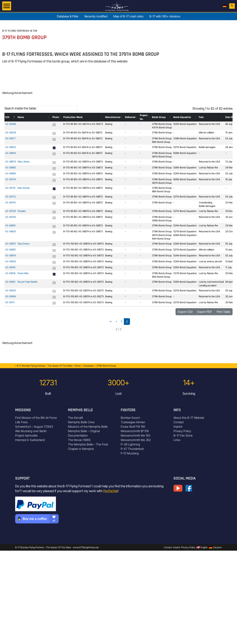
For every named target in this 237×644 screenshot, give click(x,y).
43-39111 (10, 302)
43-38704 (11, 179)
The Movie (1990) (79, 440)
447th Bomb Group (162, 128)
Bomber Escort (130, 418)
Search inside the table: (20, 108)
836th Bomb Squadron (185, 153)
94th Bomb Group (161, 239)
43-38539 (11, 133)
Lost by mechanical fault (211, 282)
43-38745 (10, 203)
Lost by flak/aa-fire (208, 168)
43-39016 (10, 267)
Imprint (178, 427)
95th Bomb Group (161, 277)
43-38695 (10, 173)
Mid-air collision (207, 133)
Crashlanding (206, 203)
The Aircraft (75, 418)
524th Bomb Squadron (185, 124)
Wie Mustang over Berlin (31, 431)
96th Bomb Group (161, 142)
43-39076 (10, 291)
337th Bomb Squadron (185, 273)
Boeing (109, 124)
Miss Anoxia (24, 188)
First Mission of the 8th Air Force (36, 418)
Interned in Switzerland (30, 440)
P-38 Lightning (130, 444)
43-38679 (10, 162)
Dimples (22, 211)
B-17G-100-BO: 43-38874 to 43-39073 (84, 244)
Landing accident (208, 286)
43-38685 (10, 168)
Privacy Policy (182, 431)
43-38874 (10, 244)
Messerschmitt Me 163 (136, 435)
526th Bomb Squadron (185, 168)
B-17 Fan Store (183, 435)
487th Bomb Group (162, 157)
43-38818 (10, 226)
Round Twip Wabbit (27, 282)
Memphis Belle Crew (81, 422)
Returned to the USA (209, 124)
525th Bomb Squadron (185, 267)
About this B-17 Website (189, 418)
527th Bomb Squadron (185, 147)
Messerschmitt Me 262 (136, 440)
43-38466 (11, 124)
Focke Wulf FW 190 (133, 427)
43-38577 (10, 138)
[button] (14, 117)
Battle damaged (207, 147)
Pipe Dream (24, 244)
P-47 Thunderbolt (132, 449)
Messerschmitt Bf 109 (135, 431)
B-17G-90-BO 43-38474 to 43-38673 (83, 133)
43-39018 (10, 273)
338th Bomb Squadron (185, 138)
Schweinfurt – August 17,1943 (34, 427)
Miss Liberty (24, 162)
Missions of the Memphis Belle (88, 427)
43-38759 (10, 211)
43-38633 (11, 147)
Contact (179, 422)
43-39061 (10, 282)
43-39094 (11, 296)
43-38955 (10, 250)
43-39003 (11, 261)
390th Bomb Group (162, 221)
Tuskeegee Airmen (133, 422)
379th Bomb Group (162, 124)
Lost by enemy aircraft (210, 261)
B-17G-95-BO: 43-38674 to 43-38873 (83, 162)
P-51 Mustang (130, 453)
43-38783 (11, 217)
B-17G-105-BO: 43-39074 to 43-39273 (84, 291)
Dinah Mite (23, 273)
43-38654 (11, 153)
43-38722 (10, 197)
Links (177, 440)
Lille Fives (21, 422)
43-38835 (11, 231)
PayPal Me (111, 491)
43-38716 (10, 188)
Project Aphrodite (26, 435)
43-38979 (10, 256)
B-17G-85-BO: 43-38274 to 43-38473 (83, 124)
